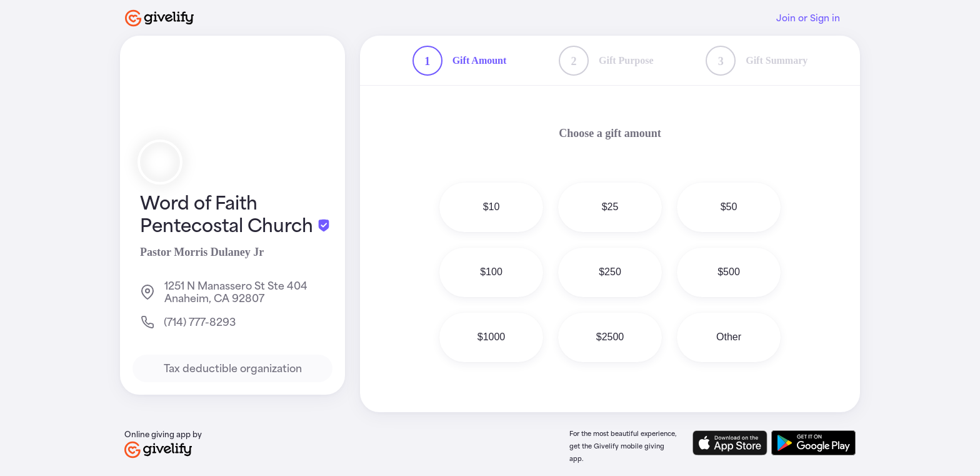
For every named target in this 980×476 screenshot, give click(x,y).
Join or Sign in (808, 18)
